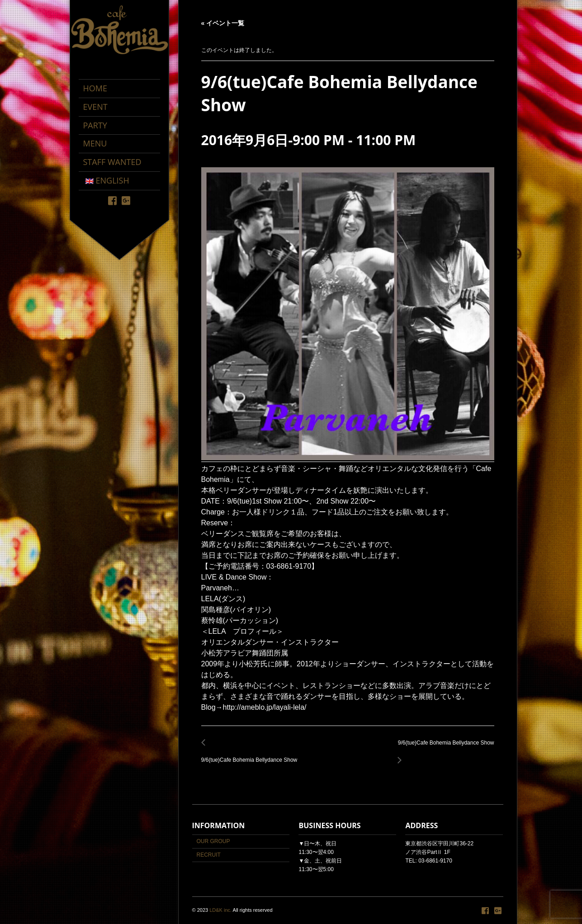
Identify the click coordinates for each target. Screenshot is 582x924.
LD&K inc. (220, 910)
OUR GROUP (213, 841)
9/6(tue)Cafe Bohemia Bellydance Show (252, 755)
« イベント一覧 (223, 23)
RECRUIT (209, 855)
